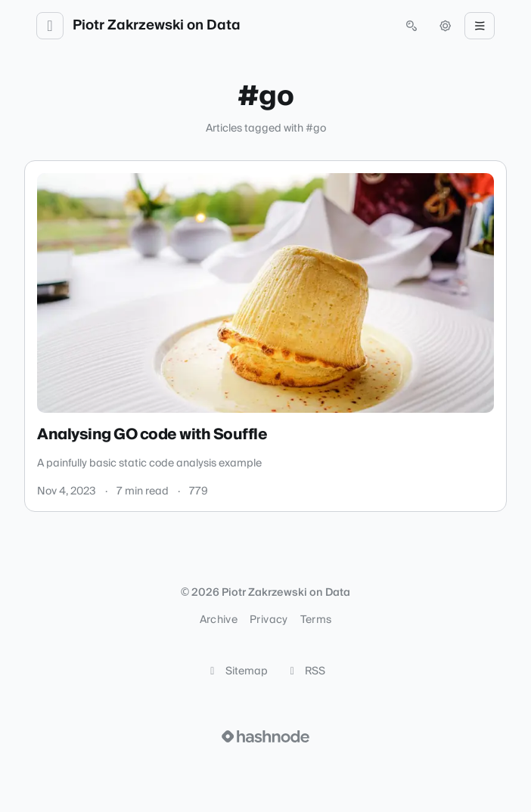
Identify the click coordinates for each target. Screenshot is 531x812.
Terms (316, 620)
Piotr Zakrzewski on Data (157, 26)
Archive (219, 620)
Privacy (269, 620)
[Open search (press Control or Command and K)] (411, 26)
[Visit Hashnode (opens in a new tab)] (265, 736)
